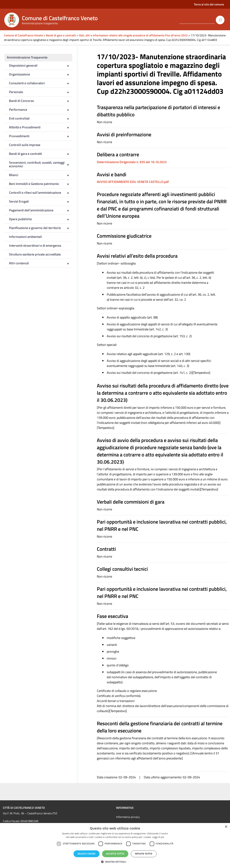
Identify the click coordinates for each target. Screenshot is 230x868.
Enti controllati (41, 118)
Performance (41, 110)
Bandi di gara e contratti (41, 154)
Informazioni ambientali (25, 237)
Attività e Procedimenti (41, 127)
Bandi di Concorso (41, 101)
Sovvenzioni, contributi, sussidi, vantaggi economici (41, 164)
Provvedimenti (41, 136)
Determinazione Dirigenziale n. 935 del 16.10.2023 (132, 162)
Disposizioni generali (41, 66)
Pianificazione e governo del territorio (41, 228)
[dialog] (115, 845)
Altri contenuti (41, 263)
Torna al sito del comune (209, 4)
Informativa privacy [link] (128, 817)
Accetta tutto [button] (115, 854)
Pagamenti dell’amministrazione (41, 210)
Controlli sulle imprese (25, 145)
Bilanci (41, 175)
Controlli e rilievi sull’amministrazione (41, 193)
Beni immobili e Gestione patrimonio (41, 184)
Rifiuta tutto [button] (144, 854)
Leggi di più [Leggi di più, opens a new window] (158, 837)
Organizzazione (41, 74)
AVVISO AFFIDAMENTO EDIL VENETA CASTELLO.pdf (133, 182)
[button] (115, 862)
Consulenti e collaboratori (41, 83)
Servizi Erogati (41, 201)
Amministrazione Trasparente (27, 57)
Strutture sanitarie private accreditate (35, 254)
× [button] (226, 827)
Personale (41, 92)
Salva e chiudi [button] (87, 854)
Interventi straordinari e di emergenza (35, 245)
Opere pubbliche (41, 219)
